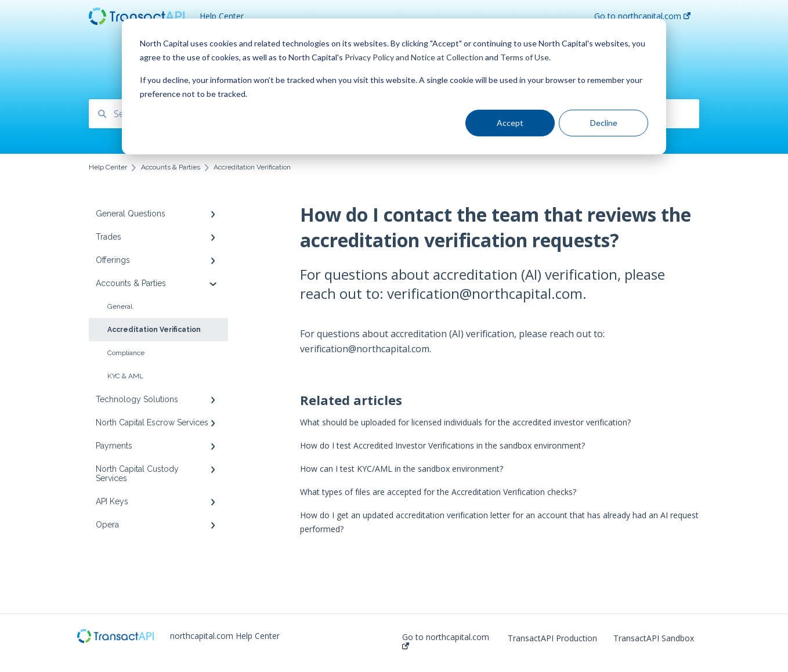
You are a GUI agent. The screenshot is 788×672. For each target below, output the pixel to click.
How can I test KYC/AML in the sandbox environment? (402, 469)
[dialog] (394, 86)
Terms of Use (525, 57)
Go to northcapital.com (446, 641)
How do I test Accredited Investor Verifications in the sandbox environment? (442, 445)
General (120, 306)
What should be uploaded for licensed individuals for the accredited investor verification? (465, 422)
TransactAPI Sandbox (654, 638)
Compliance (126, 353)
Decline (604, 123)
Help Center (222, 16)
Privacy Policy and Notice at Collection (414, 57)
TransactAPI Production (552, 638)
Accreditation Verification (154, 330)
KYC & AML (125, 376)
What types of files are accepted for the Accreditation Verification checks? (438, 492)
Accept (510, 123)
